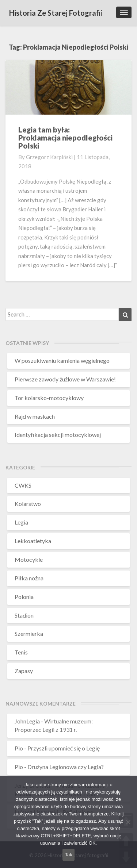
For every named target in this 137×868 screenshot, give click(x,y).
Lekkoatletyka (33, 541)
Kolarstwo (28, 504)
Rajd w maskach (35, 416)
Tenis (21, 652)
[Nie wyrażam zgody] (128, 822)
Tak (68, 855)
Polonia (24, 597)
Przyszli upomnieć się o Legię (64, 748)
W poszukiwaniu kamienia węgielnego (62, 360)
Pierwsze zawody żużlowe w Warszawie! (65, 379)
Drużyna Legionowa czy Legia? (66, 767)
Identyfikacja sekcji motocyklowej (58, 435)
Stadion (24, 615)
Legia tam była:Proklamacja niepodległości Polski (65, 138)
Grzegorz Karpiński (49, 157)
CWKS (23, 485)
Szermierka (29, 633)
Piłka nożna (29, 578)
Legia (21, 522)
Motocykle (29, 559)
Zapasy (24, 671)
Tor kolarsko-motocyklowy (49, 398)
